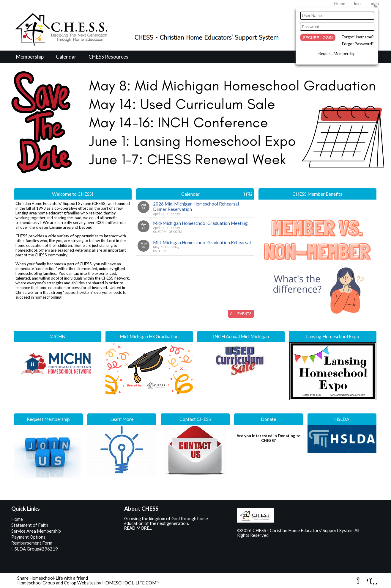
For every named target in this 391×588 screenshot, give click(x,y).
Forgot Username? (358, 37)
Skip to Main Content (294, 535)
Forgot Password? (358, 44)
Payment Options (28, 537)
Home (17, 519)
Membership (30, 57)
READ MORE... (138, 528)
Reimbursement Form (32, 543)
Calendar (66, 57)
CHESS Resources (108, 57)
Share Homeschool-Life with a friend (53, 578)
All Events (241, 314)
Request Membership (337, 54)
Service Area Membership (36, 531)
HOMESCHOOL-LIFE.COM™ (131, 583)
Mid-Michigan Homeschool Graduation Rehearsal (202, 242)
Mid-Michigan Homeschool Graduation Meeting (200, 223)
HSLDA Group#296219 (35, 549)
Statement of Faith (30, 525)
